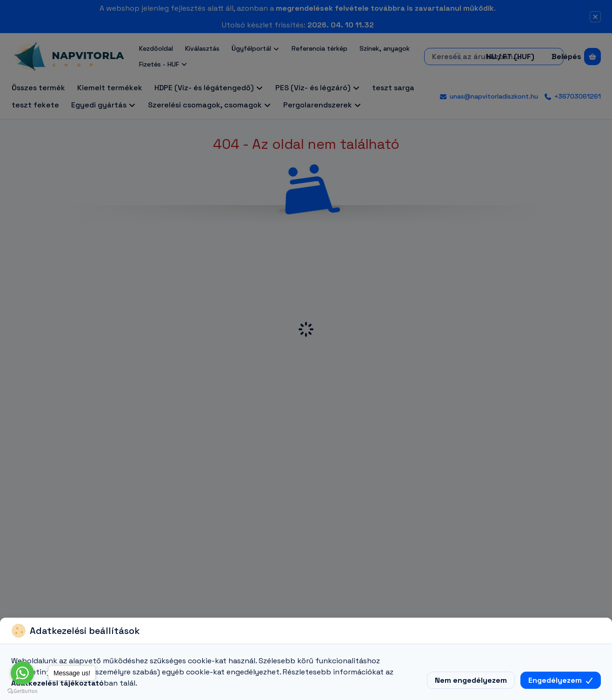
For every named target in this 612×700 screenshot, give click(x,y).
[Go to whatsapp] (22, 673)
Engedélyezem (561, 680)
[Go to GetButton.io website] (22, 691)
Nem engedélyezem (471, 680)
